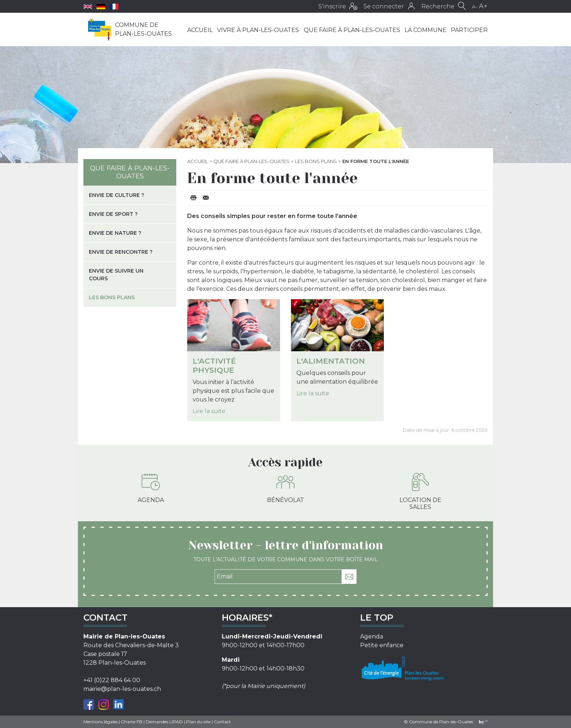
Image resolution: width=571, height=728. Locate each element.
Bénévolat (285, 488)
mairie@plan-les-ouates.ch (122, 689)
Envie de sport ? (113, 214)
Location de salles (420, 492)
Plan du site (198, 722)
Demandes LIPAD (164, 722)
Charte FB (132, 722)
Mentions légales (101, 722)
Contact (222, 722)
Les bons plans (316, 161)
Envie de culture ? (117, 195)
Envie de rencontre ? (121, 252)
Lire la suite (209, 411)
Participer (469, 30)
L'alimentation (331, 361)
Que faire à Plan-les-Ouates (352, 30)
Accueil (200, 30)
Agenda (151, 488)
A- (475, 7)
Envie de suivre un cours (116, 275)
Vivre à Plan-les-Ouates (258, 30)
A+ (483, 6)
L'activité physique (214, 365)
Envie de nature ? (115, 233)
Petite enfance (382, 645)
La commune (426, 30)
